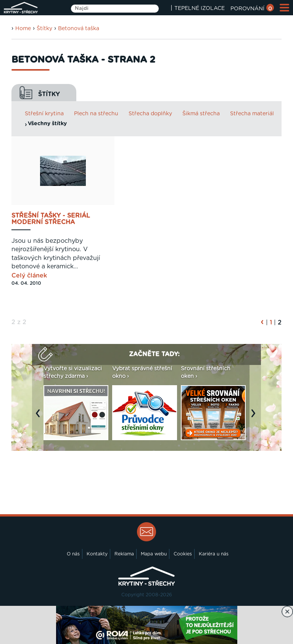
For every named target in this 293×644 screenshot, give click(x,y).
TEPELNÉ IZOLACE (200, 8)
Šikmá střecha (201, 114)
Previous (40, 417)
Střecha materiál (252, 114)
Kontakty (97, 554)
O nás (73, 554)
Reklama (124, 554)
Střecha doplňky (150, 114)
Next (255, 417)
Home (23, 29)
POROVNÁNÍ (252, 9)
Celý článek (29, 276)
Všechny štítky (47, 124)
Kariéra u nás (214, 554)
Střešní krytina (44, 114)
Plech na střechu (96, 114)
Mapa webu (154, 554)
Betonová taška (79, 29)
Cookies (183, 554)
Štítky (44, 29)
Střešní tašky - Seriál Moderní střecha (51, 219)
